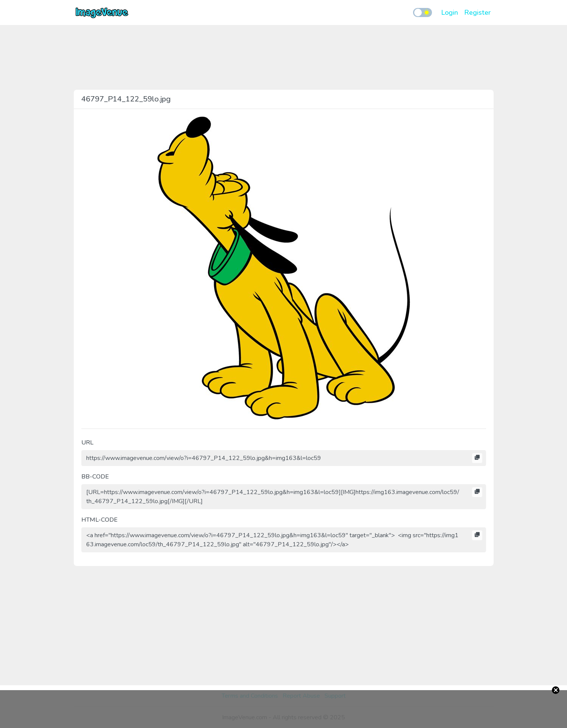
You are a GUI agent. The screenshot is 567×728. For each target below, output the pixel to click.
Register (477, 12)
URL (87, 443)
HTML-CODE (99, 520)
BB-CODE (95, 477)
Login (450, 12)
